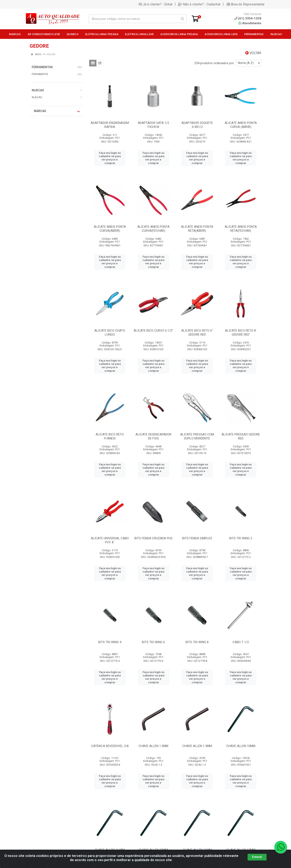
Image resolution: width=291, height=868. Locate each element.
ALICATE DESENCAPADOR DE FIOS (153, 436)
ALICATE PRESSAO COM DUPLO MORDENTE (197, 436)
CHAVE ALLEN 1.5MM (197, 746)
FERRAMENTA (40, 74)
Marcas (57, 111)
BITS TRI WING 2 (241, 538)
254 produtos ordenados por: (214, 63)
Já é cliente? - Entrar (156, 4)
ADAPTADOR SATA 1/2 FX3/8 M (153, 125)
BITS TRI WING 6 (153, 642)
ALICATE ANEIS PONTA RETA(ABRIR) (197, 229)
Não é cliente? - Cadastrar (199, 4)
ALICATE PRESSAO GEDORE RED (241, 436)
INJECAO (38, 90)
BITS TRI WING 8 (197, 642)
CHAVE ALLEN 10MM (241, 746)
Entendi (257, 857)
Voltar (253, 53)
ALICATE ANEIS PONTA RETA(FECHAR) (241, 229)
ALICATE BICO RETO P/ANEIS (110, 436)
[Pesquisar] (182, 19)
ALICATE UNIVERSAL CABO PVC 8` (110, 540)
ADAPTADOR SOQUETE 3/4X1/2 (197, 125)
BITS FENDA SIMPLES (197, 538)
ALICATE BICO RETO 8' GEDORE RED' (241, 333)
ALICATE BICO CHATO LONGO (110, 333)
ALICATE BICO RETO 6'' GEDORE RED (197, 333)
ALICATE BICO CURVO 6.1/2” (153, 331)
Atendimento (250, 23)
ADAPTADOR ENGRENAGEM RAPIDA (110, 125)
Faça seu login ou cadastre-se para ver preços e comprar (110, 158)
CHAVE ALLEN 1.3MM (153, 746)
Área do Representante (246, 4)
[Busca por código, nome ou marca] (133, 19)
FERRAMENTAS (42, 67)
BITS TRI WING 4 (110, 642)
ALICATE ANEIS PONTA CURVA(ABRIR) (110, 229)
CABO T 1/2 (241, 642)
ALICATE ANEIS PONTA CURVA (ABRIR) (241, 125)
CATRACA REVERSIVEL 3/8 (110, 746)
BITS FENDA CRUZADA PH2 (153, 538)
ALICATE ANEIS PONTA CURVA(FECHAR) (153, 229)
